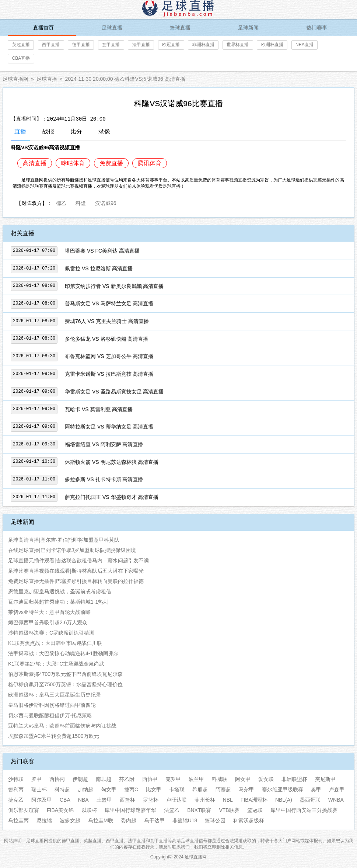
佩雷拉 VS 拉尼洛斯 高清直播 (99, 268)
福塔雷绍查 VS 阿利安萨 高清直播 (104, 444)
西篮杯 (127, 800)
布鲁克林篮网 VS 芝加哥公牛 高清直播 (109, 356)
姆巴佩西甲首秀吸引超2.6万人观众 (48, 622)
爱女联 (266, 779)
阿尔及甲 (42, 800)
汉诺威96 (106, 202)
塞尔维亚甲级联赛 (283, 789)
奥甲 (316, 789)
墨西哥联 (310, 800)
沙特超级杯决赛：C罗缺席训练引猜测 (51, 633)
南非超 (104, 779)
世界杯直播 (238, 45)
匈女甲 (109, 789)
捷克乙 (16, 800)
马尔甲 (246, 789)
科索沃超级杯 (249, 820)
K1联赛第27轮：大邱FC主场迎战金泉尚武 (56, 664)
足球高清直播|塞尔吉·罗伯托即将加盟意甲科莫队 (64, 540)
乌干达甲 (154, 820)
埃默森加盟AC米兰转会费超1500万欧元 (54, 736)
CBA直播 (21, 58)
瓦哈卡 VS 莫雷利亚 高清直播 (99, 409)
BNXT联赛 (199, 810)
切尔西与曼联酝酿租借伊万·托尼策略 (50, 715)
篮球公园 (215, 820)
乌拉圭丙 (18, 820)
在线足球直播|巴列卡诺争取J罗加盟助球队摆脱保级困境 (72, 550)
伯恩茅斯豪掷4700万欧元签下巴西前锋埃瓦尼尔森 (65, 674)
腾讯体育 (150, 163)
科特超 (62, 789)
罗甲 (36, 779)
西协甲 (150, 779)
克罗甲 (173, 779)
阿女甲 (243, 779)
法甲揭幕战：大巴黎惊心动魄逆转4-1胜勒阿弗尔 (63, 653)
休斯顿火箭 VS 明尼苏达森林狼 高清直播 (112, 462)
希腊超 (200, 789)
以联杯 (89, 810)
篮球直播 (180, 28)
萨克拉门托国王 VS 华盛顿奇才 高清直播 (112, 497)
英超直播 (21, 45)
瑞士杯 (39, 789)
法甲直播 (141, 45)
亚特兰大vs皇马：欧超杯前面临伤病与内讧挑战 (62, 726)
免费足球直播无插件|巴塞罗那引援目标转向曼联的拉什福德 (76, 581)
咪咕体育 (73, 163)
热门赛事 (317, 28)
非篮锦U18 (185, 820)
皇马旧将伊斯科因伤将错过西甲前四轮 (52, 705)
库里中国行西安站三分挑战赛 (304, 810)
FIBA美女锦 (60, 810)
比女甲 (154, 789)
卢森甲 (337, 789)
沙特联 (16, 779)
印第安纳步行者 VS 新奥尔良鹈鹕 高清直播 (114, 286)
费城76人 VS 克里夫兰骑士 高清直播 (107, 321)
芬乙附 (127, 779)
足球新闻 (248, 28)
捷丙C (131, 789)
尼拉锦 (44, 820)
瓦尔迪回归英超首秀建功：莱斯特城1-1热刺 (58, 602)
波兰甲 (196, 779)
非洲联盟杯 (294, 779)
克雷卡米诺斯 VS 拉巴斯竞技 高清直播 (109, 374)
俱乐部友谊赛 (24, 810)
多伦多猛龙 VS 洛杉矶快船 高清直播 (106, 339)
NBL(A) (284, 800)
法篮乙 (172, 810)
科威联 (220, 779)
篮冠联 (255, 810)
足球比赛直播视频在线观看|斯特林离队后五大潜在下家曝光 (76, 571)
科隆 (81, 202)
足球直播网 (15, 79)
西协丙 (57, 779)
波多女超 (70, 820)
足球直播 (112, 28)
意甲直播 (111, 45)
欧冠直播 (171, 45)
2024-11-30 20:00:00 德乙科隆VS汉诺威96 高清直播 (125, 79)
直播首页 (43, 28)
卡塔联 (177, 789)
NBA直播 (304, 45)
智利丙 (16, 789)
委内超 (129, 820)
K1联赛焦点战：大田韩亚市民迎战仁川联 (55, 643)
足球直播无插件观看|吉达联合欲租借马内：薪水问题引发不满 (78, 560)
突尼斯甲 (325, 779)
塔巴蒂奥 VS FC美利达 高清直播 (102, 251)
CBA (65, 800)
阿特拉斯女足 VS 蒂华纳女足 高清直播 (109, 427)
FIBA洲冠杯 (254, 800)
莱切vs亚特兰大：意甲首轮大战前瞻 (49, 612)
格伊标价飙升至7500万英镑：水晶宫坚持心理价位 (65, 684)
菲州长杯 (205, 800)
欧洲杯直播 (272, 45)
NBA (83, 800)
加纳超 (85, 789)
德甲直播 (81, 45)
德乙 (61, 202)
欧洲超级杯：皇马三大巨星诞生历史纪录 (55, 695)
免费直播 (111, 163)
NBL (228, 800)
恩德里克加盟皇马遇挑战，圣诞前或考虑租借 (60, 591)
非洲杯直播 (203, 45)
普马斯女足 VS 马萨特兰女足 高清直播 (109, 303)
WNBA (336, 800)
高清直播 (35, 163)
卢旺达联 (176, 800)
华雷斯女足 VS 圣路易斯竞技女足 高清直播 (114, 392)
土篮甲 (104, 800)
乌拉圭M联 (101, 820)
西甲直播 (51, 45)
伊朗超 (80, 779)
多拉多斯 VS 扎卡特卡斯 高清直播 (104, 479)
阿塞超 (223, 789)
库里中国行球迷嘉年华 (130, 810)
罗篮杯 (151, 800)
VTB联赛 (229, 810)
